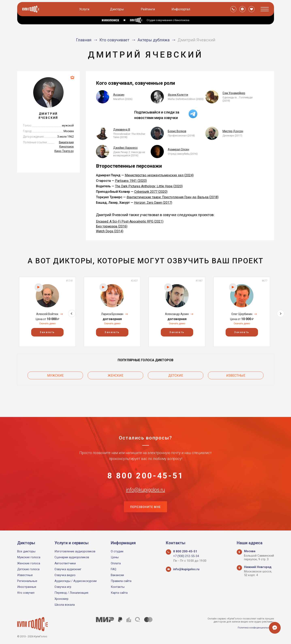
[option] (47, 312)
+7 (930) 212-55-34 (186, 556)
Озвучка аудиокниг (68, 569)
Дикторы (118, 9)
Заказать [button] (47, 332)
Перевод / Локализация (71, 593)
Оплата (116, 563)
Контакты (118, 587)
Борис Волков (177, 131)
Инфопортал (182, 9)
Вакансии (117, 575)
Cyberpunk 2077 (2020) (151, 192)
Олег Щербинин (242, 314)
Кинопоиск (67, 147)
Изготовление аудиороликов (75, 551)
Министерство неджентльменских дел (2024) (159, 175)
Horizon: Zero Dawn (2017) (153, 203)
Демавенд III (122, 130)
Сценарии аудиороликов (72, 557)
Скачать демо (47, 324)
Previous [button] (11, 312)
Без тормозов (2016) (112, 226)
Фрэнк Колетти (178, 95)
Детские (176, 374)
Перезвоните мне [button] (146, 506)
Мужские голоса (29, 557)
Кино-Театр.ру (64, 151)
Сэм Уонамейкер (234, 93)
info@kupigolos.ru (146, 486)
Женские (116, 374)
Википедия (66, 142)
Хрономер (61, 599)
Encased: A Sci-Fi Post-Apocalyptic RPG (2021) (130, 221)
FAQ (114, 569)
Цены (115, 557)
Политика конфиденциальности (254, 627)
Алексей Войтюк (47, 314)
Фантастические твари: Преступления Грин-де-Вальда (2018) (173, 197)
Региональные (27, 581)
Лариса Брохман (112, 314)
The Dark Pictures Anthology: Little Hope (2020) (149, 186)
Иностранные (27, 587)
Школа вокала (65, 605)
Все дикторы (26, 551)
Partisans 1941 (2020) (131, 181)
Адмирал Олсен (179, 149)
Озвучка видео (65, 575)
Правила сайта (121, 581)
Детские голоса (28, 569)
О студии (117, 551)
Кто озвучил (26, 593)
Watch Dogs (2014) (110, 231)
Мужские (55, 374)
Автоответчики (65, 563)
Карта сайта (119, 593)
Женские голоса (29, 563)
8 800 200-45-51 (146, 466)
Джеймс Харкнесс (125, 148)
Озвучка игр (63, 587)
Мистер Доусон (233, 131)
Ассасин (119, 95)
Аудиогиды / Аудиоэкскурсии (76, 581)
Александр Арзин (177, 314)
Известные (236, 374)
